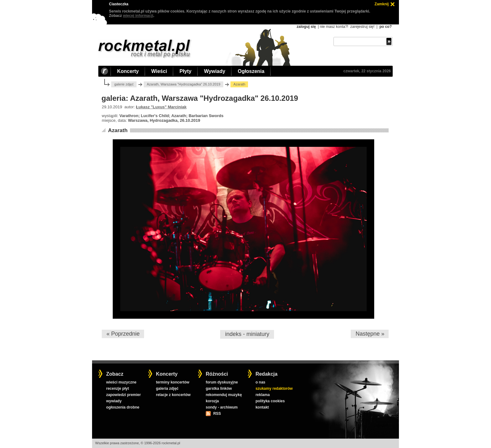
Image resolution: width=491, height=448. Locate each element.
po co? (386, 27)
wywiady (114, 401)
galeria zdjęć (167, 389)
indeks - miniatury (247, 334)
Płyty (185, 71)
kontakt (262, 407)
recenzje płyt (118, 389)
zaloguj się (306, 27)
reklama (263, 395)
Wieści (159, 71)
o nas (260, 382)
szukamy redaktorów (274, 389)
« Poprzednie (123, 334)
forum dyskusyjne (222, 382)
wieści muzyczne (121, 382)
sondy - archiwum (222, 407)
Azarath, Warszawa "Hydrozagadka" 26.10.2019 (184, 84)
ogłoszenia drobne (123, 407)
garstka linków (219, 389)
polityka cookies (270, 401)
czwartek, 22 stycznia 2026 (367, 71)
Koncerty (128, 71)
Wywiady (214, 71)
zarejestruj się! (362, 27)
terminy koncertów (173, 382)
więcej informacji (138, 16)
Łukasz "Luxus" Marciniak (161, 107)
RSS (217, 414)
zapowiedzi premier (124, 395)
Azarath (118, 130)
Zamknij (382, 4)
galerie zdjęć (124, 84)
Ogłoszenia (251, 71)
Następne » (370, 334)
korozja (212, 401)
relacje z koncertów (173, 395)
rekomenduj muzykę (224, 395)
